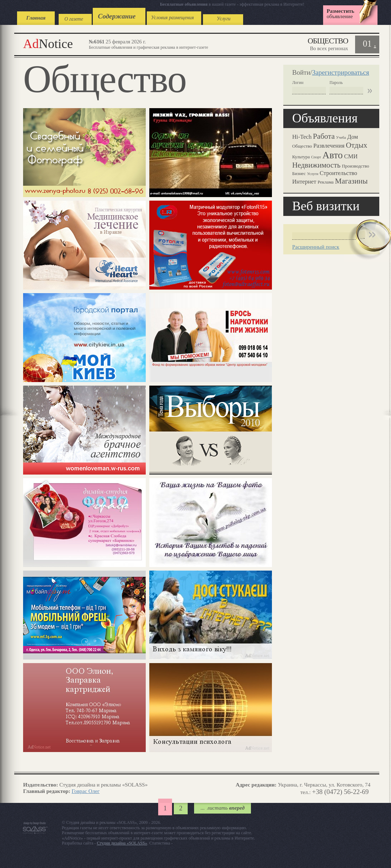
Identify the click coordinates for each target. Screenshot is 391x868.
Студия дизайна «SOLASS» (122, 843)
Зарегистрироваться (341, 72)
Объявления (325, 118)
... (223, 808)
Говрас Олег (86, 791)
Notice (48, 44)
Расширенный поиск (316, 247)
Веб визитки (326, 206)
